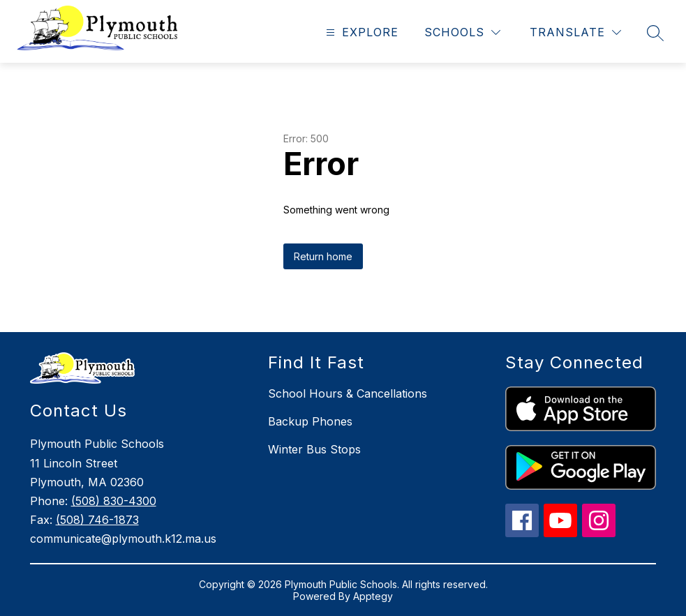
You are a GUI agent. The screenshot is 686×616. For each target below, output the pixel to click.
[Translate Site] (575, 32)
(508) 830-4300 (114, 501)
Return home (323, 256)
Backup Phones (310, 421)
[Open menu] (360, 32)
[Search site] (655, 33)
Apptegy (373, 596)
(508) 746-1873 (97, 520)
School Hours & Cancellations (348, 393)
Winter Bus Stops (314, 449)
